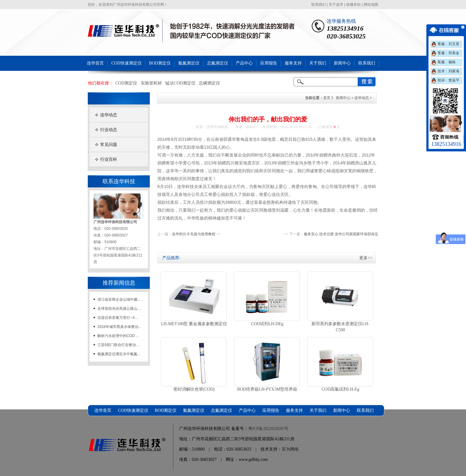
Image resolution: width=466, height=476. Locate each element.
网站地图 (371, 5)
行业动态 (109, 130)
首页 (327, 98)
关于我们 (318, 63)
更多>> (366, 258)
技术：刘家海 (448, 71)
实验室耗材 (151, 83)
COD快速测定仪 (126, 63)
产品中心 (244, 63)
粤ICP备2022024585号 (268, 429)
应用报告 (269, 63)
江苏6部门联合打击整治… (118, 345)
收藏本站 (353, 5)
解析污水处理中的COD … (118, 336)
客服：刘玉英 (448, 44)
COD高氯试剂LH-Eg (340, 389)
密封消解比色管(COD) (194, 389)
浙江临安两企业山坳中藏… (119, 299)
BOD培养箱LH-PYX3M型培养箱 (267, 389)
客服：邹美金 (448, 53)
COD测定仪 (126, 83)
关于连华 (336, 5)
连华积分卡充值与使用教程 (194, 234)
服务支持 (293, 63)
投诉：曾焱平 (448, 80)
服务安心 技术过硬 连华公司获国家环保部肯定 (341, 234)
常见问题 (109, 145)
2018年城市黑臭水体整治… (120, 327)
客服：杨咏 (447, 62)
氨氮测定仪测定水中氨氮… (119, 354)
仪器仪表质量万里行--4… (118, 318)
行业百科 (109, 159)
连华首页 (95, 63)
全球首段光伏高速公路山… (119, 309)
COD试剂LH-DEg (267, 324)
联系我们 (319, 5)
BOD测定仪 (160, 63)
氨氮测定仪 (189, 63)
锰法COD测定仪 (180, 83)
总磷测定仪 (209, 83)
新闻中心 (342, 63)
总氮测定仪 (218, 63)
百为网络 (290, 449)
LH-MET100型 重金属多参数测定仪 (194, 324)
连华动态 (109, 115)
